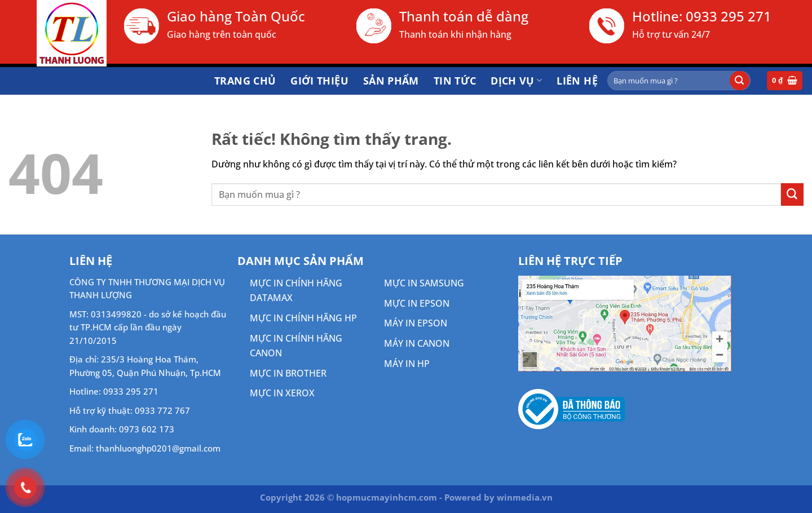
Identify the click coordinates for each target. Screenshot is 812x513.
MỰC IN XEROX (282, 393)
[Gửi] (740, 81)
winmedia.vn (525, 497)
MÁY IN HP (407, 364)
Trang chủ (245, 81)
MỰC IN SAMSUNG (424, 283)
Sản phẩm (391, 81)
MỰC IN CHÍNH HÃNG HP (303, 318)
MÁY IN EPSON (416, 323)
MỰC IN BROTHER (288, 373)
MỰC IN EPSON (417, 303)
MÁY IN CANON (417, 343)
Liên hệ (577, 81)
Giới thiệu (319, 81)
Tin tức (455, 81)
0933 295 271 (729, 16)
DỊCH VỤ (516, 81)
